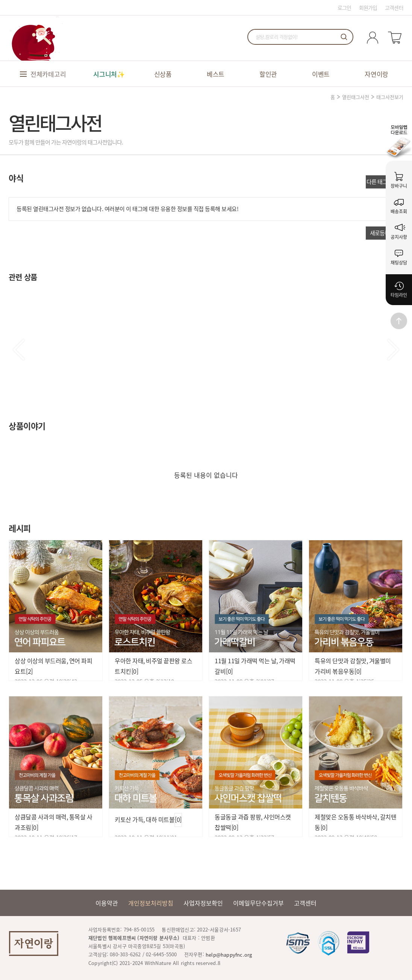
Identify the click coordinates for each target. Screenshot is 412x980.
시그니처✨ (109, 74)
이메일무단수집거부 (258, 903)
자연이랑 (376, 74)
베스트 (216, 74)
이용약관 (107, 903)
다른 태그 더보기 (385, 182)
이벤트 (321, 74)
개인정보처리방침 (151, 903)
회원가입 (368, 8)
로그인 (345, 8)
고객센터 (394, 8)
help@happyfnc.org (229, 955)
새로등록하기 (385, 233)
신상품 (163, 74)
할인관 (268, 74)
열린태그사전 (356, 97)
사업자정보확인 (203, 903)
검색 (344, 37)
